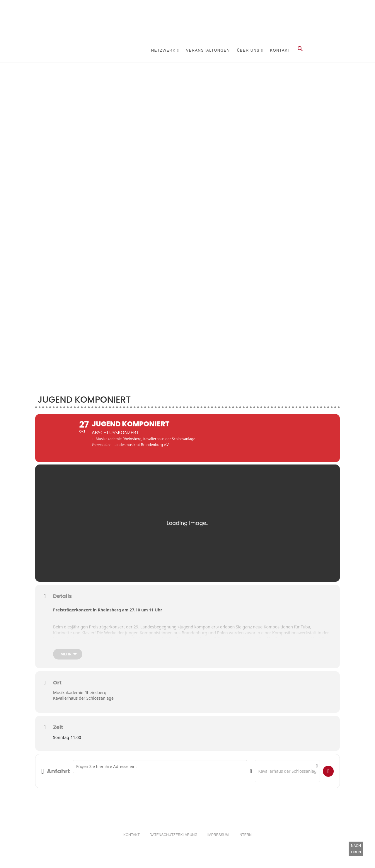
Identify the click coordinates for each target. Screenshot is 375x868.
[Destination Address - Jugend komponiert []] (287, 776)
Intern (245, 840)
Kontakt (280, 50)
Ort (57, 687)
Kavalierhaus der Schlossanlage (83, 703)
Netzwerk (163, 50)
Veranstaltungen (208, 50)
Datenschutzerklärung (174, 840)
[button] (300, 50)
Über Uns (248, 50)
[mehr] (68, 659)
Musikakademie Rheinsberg (80, 697)
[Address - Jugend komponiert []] (160, 772)
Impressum (218, 840)
